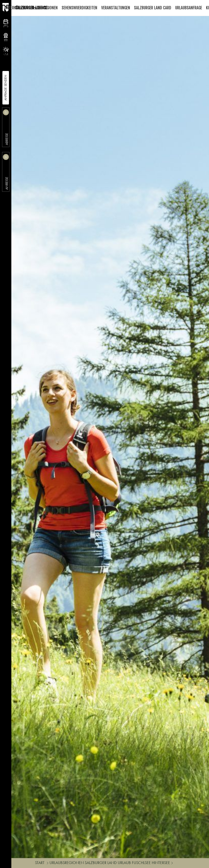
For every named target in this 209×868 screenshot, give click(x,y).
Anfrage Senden (5, 88)
